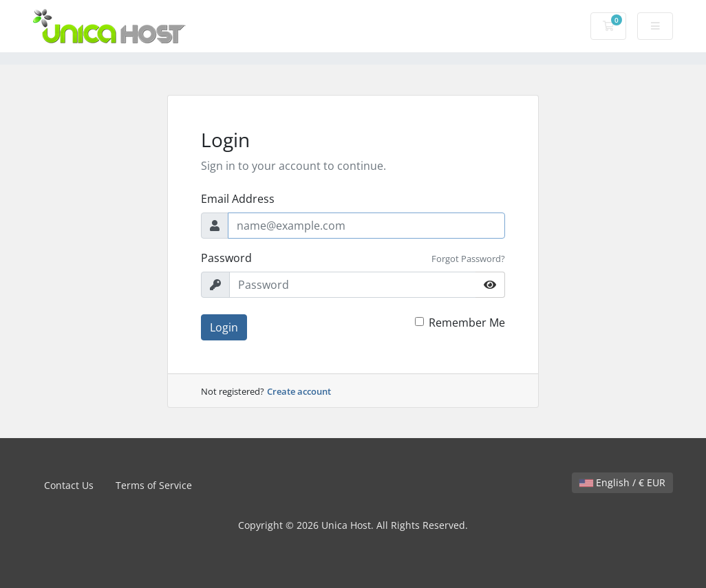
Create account (299, 391)
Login (224, 327)
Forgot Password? (468, 259)
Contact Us (69, 485)
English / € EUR (622, 482)
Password (226, 258)
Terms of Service (154, 485)
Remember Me (467, 323)
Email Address (238, 199)
